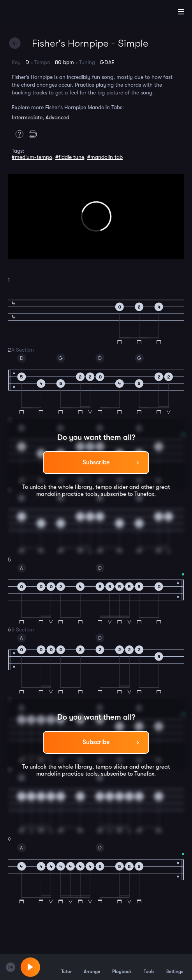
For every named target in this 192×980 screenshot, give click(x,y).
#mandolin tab (105, 157)
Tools (149, 967)
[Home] (31, 13)
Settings (175, 967)
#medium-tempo (32, 157)
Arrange (92, 967)
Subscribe (96, 462)
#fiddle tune (70, 157)
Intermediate (27, 117)
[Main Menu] (181, 12)
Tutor (66, 967)
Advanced (57, 117)
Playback (122, 967)
